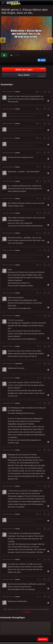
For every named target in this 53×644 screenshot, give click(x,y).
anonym (18, 92)
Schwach (11, 55)
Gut (4, 55)
